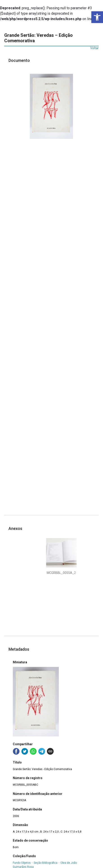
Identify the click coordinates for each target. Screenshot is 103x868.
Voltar (94, 48)
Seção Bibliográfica (46, 863)
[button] (97, 17)
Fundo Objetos (22, 863)
